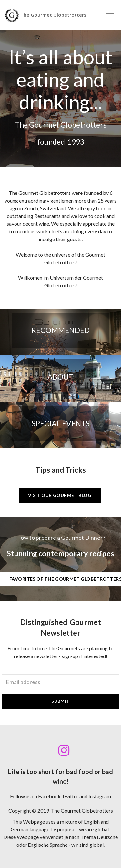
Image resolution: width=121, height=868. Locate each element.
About (60, 377)
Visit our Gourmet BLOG (60, 495)
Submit (60, 701)
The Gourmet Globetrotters (46, 15)
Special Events (61, 423)
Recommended (60, 330)
